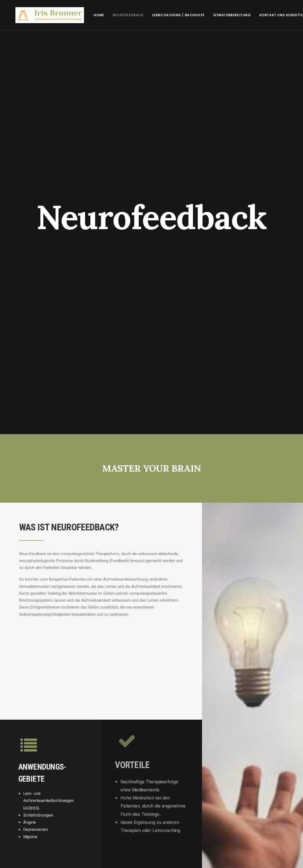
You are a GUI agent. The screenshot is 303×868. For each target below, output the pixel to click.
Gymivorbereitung (220, 15)
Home (87, 15)
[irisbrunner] (44, 15)
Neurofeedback (116, 15)
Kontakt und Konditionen (273, 15)
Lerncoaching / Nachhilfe (167, 15)
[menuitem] (87, 15)
